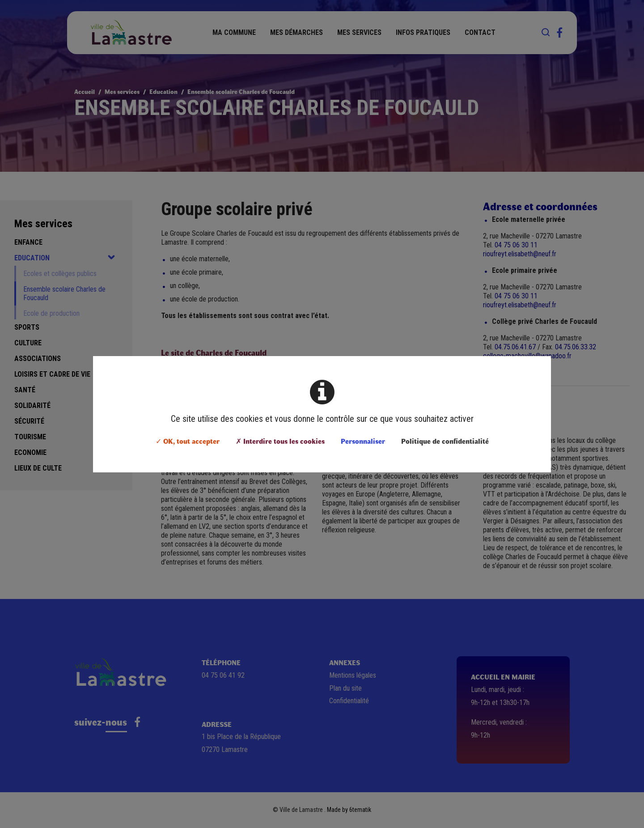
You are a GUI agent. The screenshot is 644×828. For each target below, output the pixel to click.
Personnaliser (363, 441)
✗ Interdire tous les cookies (280, 441)
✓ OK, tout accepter (188, 441)
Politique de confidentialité (445, 441)
